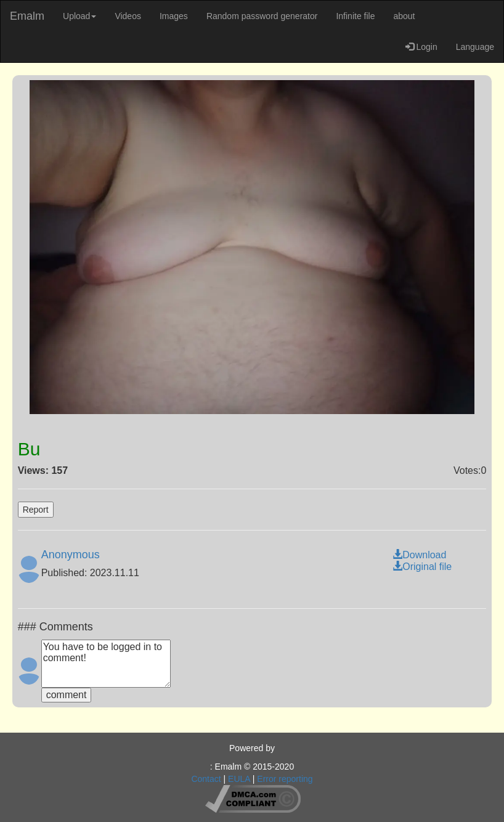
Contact (206, 779)
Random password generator (262, 16)
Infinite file (355, 16)
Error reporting (285, 779)
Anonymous (71, 555)
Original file (422, 567)
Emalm (27, 16)
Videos (128, 16)
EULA (239, 779)
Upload (79, 16)
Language (475, 47)
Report (36, 510)
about (404, 16)
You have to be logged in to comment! (106, 664)
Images (174, 16)
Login (421, 47)
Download (419, 555)
